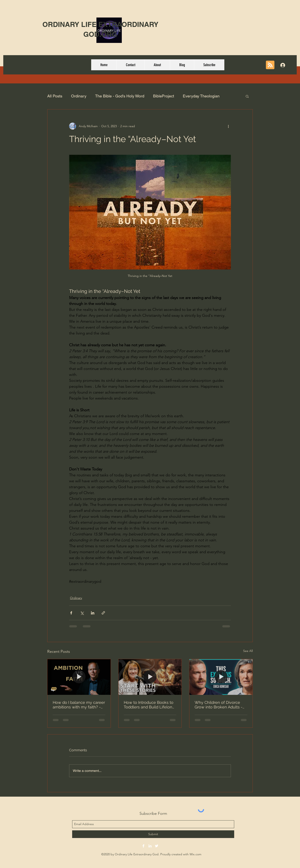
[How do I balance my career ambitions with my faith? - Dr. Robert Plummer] (79, 677)
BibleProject (164, 96)
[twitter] (157, 846)
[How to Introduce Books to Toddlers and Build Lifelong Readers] (150, 677)
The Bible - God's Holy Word (120, 96)
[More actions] (228, 126)
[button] (247, 96)
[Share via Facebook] (71, 613)
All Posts (55, 96)
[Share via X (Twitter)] (82, 613)
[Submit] (153, 834)
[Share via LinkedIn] (93, 613)
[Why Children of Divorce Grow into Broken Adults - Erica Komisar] (221, 677)
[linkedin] (150, 846)
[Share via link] (103, 613)
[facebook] (143, 846)
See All (248, 651)
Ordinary (79, 96)
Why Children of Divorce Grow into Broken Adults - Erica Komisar (219, 705)
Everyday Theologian (201, 96)
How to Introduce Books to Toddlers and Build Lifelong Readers (149, 705)
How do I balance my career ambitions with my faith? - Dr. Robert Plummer (79, 705)
